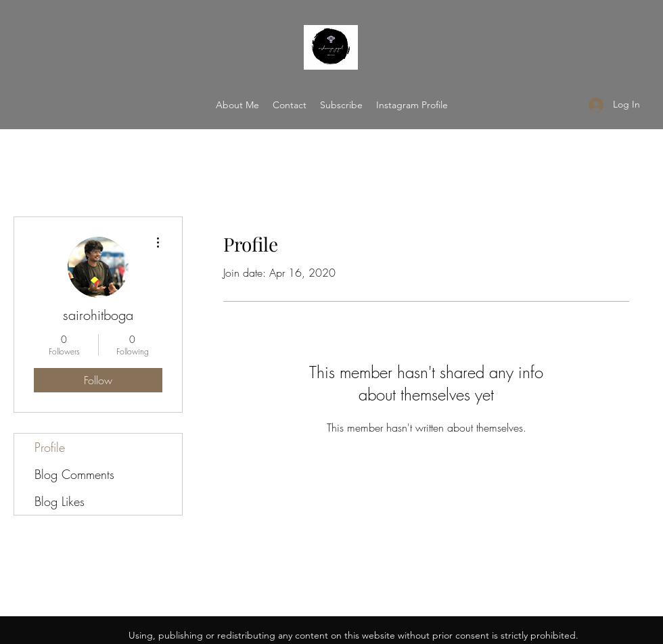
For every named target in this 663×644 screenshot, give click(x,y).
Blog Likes (60, 501)
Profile (50, 447)
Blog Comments (74, 474)
